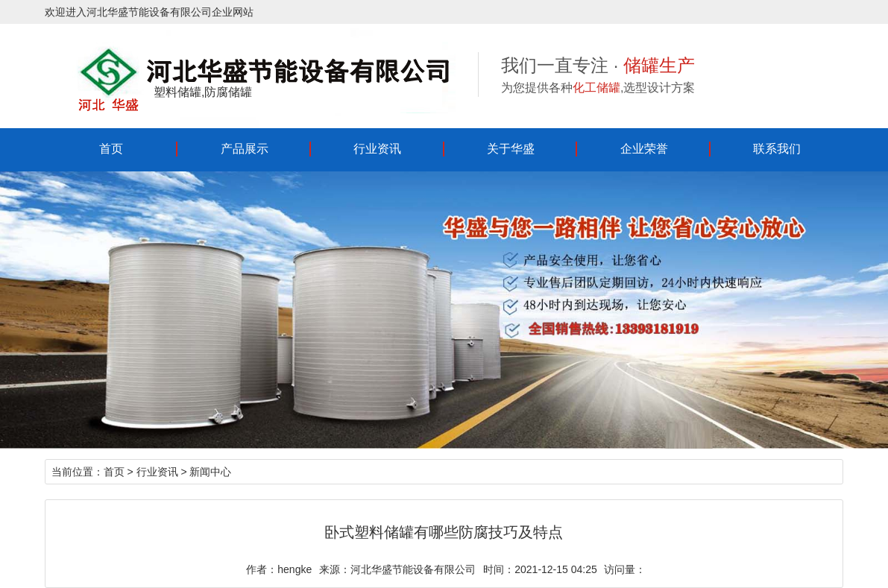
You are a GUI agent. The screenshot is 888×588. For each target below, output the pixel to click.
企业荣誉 (644, 149)
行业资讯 (377, 149)
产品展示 (245, 149)
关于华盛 (511, 149)
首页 (111, 149)
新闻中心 (210, 472)
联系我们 (777, 149)
